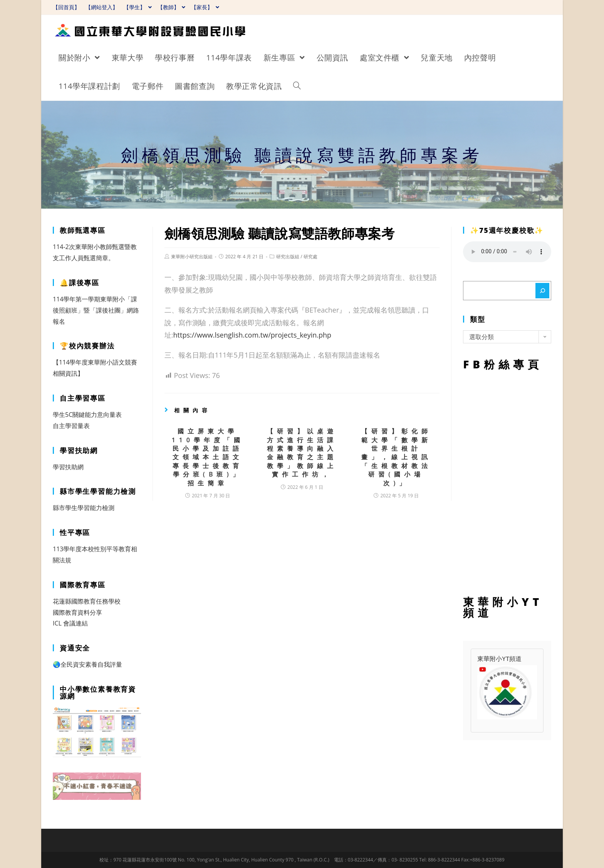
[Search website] (297, 86)
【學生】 (138, 7)
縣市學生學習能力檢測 (84, 508)
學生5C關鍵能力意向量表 (87, 415)
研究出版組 (288, 257)
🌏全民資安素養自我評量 (87, 664)
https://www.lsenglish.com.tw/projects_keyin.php (253, 335)
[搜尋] (542, 291)
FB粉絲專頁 (507, 481)
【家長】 (205, 7)
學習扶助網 (68, 467)
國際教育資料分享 (77, 612)
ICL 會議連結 (70, 623)
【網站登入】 (102, 7)
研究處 (310, 257)
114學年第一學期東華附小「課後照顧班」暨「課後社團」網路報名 (96, 310)
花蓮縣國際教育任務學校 (87, 601)
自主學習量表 (71, 426)
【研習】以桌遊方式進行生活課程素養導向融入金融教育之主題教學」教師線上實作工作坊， (302, 453)
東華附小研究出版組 (192, 257)
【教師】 (172, 7)
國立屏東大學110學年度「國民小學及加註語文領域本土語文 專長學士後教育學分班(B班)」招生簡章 (207, 457)
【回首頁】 (66, 7)
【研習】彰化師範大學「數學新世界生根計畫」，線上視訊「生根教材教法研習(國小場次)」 (396, 457)
